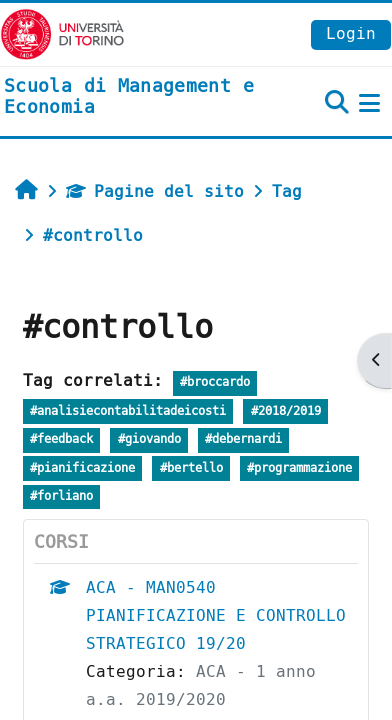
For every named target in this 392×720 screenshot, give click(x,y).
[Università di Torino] (62, 33)
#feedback (61, 439)
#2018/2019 (286, 411)
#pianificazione (82, 468)
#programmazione (299, 468)
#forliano (61, 496)
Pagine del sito (155, 191)
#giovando (149, 439)
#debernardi (243, 439)
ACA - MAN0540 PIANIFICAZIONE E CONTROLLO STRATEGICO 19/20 (216, 615)
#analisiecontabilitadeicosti (128, 411)
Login (351, 33)
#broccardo (215, 382)
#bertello (191, 468)
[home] (130, 97)
